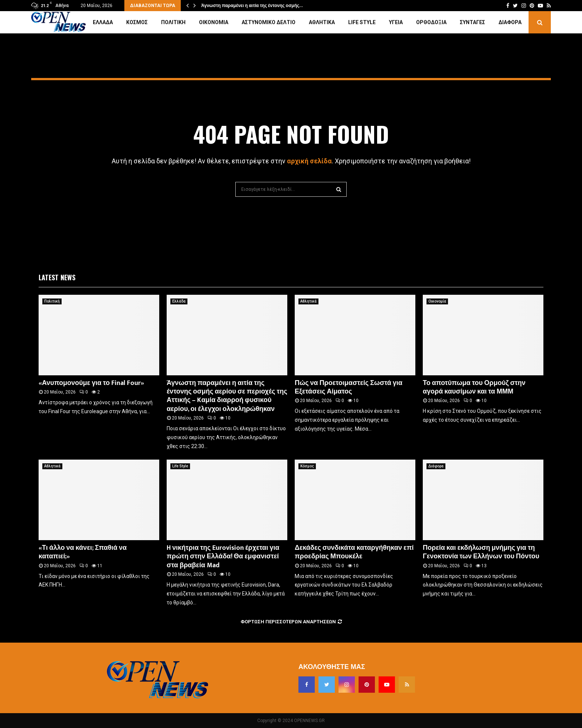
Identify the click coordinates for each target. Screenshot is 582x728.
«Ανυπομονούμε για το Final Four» (91, 383)
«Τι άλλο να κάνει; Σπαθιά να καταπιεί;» (83, 552)
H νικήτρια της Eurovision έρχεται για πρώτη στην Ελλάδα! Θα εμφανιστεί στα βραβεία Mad (223, 557)
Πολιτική (173, 22)
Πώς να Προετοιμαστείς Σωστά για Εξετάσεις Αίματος (349, 387)
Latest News (57, 277)
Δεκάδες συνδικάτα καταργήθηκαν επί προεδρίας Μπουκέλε (354, 552)
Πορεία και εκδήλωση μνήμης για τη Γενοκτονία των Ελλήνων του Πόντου (481, 552)
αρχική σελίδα (309, 161)
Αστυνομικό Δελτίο (269, 22)
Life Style (362, 22)
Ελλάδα (103, 22)
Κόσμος (137, 22)
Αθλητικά (322, 22)
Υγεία (396, 22)
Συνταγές (473, 22)
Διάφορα (510, 22)
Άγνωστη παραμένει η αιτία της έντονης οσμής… (252, 6)
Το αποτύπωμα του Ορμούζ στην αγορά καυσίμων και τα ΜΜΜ (474, 387)
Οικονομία (214, 22)
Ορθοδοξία (431, 22)
